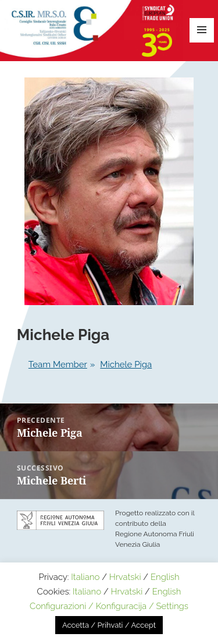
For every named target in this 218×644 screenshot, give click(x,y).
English (165, 577)
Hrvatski (125, 577)
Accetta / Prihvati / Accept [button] (109, 625)
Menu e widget (202, 30)
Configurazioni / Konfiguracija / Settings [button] (109, 606)
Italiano (85, 577)
